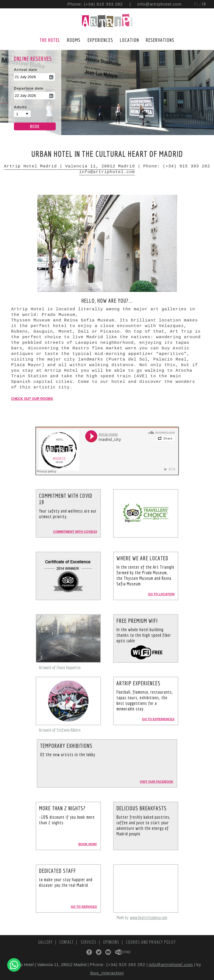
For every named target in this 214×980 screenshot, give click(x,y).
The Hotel (50, 40)
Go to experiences (158, 719)
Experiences (100, 40)
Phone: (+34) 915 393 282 (95, 4)
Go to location (161, 594)
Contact (67, 942)
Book (35, 126)
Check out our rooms (32, 399)
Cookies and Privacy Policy (151, 942)
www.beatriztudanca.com (149, 917)
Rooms (74, 40)
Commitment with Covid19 (75, 532)
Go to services (84, 907)
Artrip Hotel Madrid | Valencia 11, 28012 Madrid (69, 166)
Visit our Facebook (157, 782)
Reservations (160, 40)
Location (129, 40)
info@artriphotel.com (160, 4)
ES (197, 4)
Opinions (112, 942)
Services (89, 942)
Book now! (88, 844)
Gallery (46, 942)
